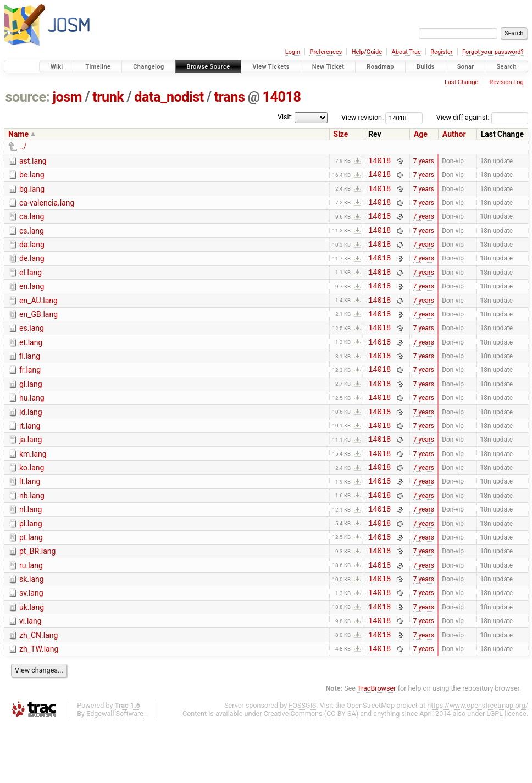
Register (441, 52)
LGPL (495, 773)
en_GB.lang (38, 332)
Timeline (98, 67)
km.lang (33, 488)
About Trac (406, 52)
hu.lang (32, 426)
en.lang (32, 301)
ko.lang (32, 504)
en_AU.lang (38, 317)
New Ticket (328, 67)
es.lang (32, 348)
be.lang (32, 176)
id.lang (31, 442)
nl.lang (31, 551)
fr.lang (30, 395)
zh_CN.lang (38, 691)
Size (341, 134)
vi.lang (31, 675)
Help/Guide (367, 52)
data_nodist (169, 97)
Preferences (326, 52)
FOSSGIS (302, 765)
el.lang (31, 286)
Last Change (461, 82)
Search (506, 67)
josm (67, 97)
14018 (282, 97)
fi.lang (30, 379)
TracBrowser (377, 748)
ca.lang (32, 223)
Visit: (285, 117)
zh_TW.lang (39, 707)
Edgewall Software (115, 773)
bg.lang (32, 192)
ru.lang (31, 613)
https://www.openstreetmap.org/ (478, 765)
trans (230, 97)
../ (23, 147)
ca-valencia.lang (47, 208)
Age (421, 134)
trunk (108, 97)
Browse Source (209, 67)
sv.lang (31, 644)
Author (454, 134)
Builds (426, 67)
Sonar (466, 67)
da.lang (32, 254)
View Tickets (271, 67)
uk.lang (32, 660)
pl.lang (31, 567)
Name (18, 134)
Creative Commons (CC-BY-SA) (311, 773)
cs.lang (32, 239)
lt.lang (30, 519)
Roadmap (380, 67)
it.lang (30, 457)
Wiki (57, 67)
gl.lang (31, 410)
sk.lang (32, 629)
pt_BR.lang (37, 597)
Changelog (148, 67)
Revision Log (506, 82)
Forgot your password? (493, 52)
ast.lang (33, 161)
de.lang (32, 270)
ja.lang (31, 473)
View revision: (362, 117)
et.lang (31, 364)
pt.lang (31, 582)
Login (293, 52)
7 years (424, 162)
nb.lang (32, 535)
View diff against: (482, 117)
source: (28, 97)
